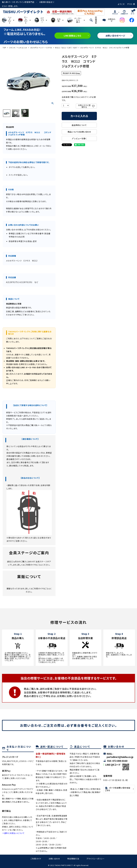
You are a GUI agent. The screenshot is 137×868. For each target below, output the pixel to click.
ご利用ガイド (30, 565)
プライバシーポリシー (95, 859)
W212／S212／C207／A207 (66, 48)
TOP (4, 48)
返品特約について (79, 125)
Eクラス (49, 48)
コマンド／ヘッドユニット (18, 48)
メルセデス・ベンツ (37, 48)
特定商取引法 (73, 859)
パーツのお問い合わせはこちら (118, 789)
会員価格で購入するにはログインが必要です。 (79, 99)
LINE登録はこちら (73, 36)
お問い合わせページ (115, 36)
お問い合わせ (54, 859)
